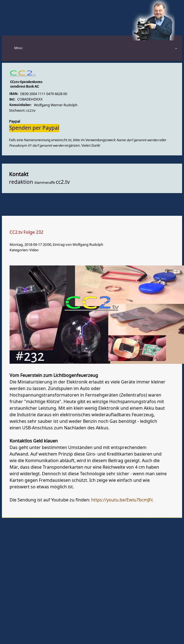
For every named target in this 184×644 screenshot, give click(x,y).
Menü (18, 48)
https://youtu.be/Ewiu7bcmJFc (122, 500)
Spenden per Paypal (34, 128)
